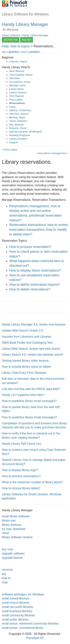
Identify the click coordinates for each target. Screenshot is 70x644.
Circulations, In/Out (20, 82)
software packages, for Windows (23, 594)
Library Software (11, 35)
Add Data (14, 78)
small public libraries (15, 620)
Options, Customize (20, 110)
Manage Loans (17, 85)
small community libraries (18, 615)
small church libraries (16, 603)
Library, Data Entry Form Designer (24, 373)
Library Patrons (18, 93)
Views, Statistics (18, 121)
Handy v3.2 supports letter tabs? (23, 395)
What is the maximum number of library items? (32, 482)
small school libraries (16, 598)
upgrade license (12, 558)
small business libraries (17, 611)
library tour (9, 520)
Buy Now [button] (27, 40)
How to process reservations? (21, 476)
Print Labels (16, 100)
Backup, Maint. (17, 117)
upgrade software (13, 554)
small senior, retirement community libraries (30, 624)
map (5, 582)
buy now (7, 549)
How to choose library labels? (21, 488)
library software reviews (17, 537)
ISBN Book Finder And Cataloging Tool (27, 343)
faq (4, 574)
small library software (16, 516)
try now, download (14, 529)
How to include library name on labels (26, 367)
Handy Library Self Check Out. (22, 444)
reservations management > (53, 153)
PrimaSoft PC (35, 638)
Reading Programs (20, 135)
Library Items (16, 89)
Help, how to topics (16, 46)
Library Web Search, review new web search (31, 349)
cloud (5, 533)
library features (12, 525)
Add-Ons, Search (19, 114)
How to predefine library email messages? (29, 401)
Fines (12, 107)
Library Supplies (18, 139)
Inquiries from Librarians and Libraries (27, 337)
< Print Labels (10, 150)
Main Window (17, 71)
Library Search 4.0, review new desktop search (33, 355)
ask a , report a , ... (22, 52)
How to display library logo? (20, 470)
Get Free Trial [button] (11, 40)
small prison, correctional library (23, 628)
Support (14, 142)
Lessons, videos (18, 62)
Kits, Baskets (16, 125)
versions (7, 570)
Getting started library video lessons (25, 361)
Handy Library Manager (25, 24)
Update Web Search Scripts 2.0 (22, 331)
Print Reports (16, 96)
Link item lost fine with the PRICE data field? (31, 389)
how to (6, 578)
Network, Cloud (18, 128)
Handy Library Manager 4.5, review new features (34, 324)
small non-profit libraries (17, 607)
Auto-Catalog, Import (21, 75)
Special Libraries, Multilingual (25, 132)
